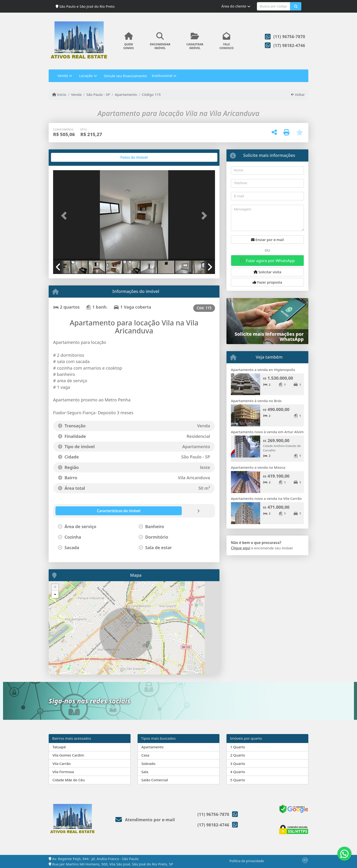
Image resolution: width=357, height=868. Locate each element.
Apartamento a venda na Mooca (258, 467)
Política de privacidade (247, 861)
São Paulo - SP (98, 94)
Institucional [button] (162, 76)
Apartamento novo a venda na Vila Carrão (266, 498)
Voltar (298, 94)
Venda (76, 94)
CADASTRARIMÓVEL (195, 41)
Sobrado (148, 764)
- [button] (55, 594)
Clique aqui (241, 548)
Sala (145, 772)
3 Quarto (238, 764)
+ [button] (55, 587)
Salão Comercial (155, 780)
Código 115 (151, 94)
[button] (296, 6)
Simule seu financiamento (125, 76)
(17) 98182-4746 (289, 45)
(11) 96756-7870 (289, 37)
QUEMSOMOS (129, 41)
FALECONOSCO (226, 41)
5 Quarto (238, 780)
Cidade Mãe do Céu (69, 780)
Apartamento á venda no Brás (256, 401)
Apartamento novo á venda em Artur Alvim (267, 432)
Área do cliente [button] (234, 6)
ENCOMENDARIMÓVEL (160, 41)
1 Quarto (238, 747)
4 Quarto (238, 772)
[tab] (68, 157)
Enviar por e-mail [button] (267, 240)
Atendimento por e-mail (145, 820)
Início (59, 94)
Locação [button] (86, 76)
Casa (145, 755)
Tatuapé (59, 747)
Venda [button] (63, 76)
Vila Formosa (63, 772)
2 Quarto (238, 755)
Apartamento (126, 94)
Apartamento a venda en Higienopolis (263, 370)
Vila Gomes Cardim (68, 755)
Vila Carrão (62, 764)
